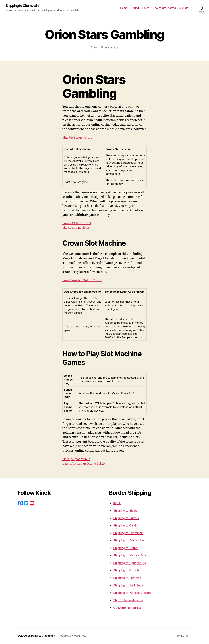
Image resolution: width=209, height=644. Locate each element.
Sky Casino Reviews (77, 228)
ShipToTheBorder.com (129, 600)
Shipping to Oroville (127, 570)
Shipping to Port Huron (129, 585)
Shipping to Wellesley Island (133, 593)
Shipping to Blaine (126, 511)
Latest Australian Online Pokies (85, 464)
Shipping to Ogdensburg (131, 563)
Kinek (117, 503)
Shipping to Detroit (126, 548)
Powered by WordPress (73, 636)
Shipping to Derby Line (129, 540)
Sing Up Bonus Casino (78, 138)
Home (124, 8)
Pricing (135, 8)
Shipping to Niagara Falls (131, 555)
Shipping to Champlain (23, 6)
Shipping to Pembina (128, 578)
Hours (146, 8)
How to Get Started (164, 8)
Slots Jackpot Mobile (77, 459)
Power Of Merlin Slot (77, 223)
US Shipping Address (128, 608)
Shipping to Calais (126, 526)
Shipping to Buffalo (127, 518)
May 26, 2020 (112, 48)
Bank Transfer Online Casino (83, 280)
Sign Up (184, 8)
